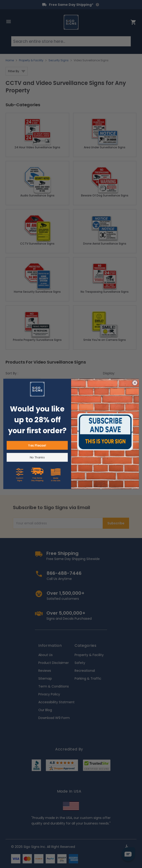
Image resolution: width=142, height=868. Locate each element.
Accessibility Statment (56, 702)
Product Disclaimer (54, 663)
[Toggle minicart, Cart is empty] (133, 22)
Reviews (45, 671)
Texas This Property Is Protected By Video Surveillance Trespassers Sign (37, 448)
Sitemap (45, 678)
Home (10, 60)
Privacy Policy (49, 694)
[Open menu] (9, 22)
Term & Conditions (54, 686)
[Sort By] (23, 383)
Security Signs (59, 60)
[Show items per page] (111, 383)
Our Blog (45, 710)
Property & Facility (31, 60)
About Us (45, 655)
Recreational (85, 671)
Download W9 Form (54, 718)
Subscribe (116, 523)
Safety (80, 663)
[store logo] (71, 22)
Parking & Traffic (88, 678)
